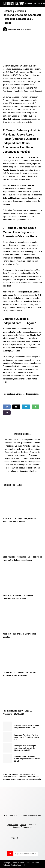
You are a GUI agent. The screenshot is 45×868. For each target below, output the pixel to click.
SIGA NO (15, 838)
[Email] (7, 413)
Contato (23, 825)
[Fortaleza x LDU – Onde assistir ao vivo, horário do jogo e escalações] (23, 655)
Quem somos (13, 825)
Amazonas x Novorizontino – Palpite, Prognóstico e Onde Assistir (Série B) (27, 759)
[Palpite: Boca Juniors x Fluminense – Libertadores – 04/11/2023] (23, 578)
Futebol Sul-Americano (25, 774)
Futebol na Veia (9, 774)
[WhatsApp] (35, 407)
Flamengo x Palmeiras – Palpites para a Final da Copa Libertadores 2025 (26, 737)
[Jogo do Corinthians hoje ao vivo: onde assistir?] (23, 617)
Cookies (16, 827)
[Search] (41, 4)
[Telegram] (26, 407)
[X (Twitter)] (16, 407)
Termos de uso (27, 827)
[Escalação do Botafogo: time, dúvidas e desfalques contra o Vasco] (23, 502)
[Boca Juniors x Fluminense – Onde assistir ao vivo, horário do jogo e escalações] (23, 540)
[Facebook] (7, 407)
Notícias (28, 3)
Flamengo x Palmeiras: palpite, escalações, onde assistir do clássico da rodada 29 (25, 748)
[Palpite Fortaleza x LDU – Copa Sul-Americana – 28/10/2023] (23, 694)
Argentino (7, 777)
